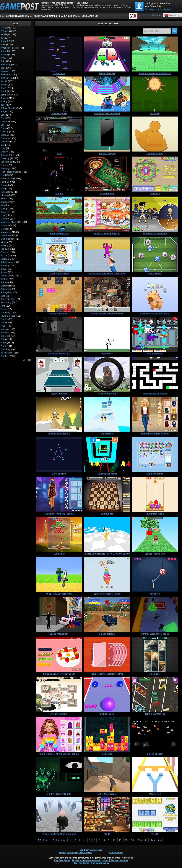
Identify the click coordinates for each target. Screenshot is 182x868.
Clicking (5, 132)
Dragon (4, 152)
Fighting (5, 168)
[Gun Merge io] (107, 414)
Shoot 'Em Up (7, 276)
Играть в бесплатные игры (86, 860)
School (4, 272)
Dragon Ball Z (7, 155)
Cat (2, 125)
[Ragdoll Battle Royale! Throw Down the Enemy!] (107, 534)
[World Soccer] (155, 254)
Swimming (6, 302)
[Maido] (107, 814)
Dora (3, 148)
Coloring (5, 135)
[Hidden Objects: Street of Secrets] (107, 294)
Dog (3, 145)
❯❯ (155, 840)
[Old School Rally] (107, 614)
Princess (5, 252)
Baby (3, 61)
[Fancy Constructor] (59, 294)
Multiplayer (6, 235)
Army (3, 58)
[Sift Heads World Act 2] (59, 334)
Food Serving (7, 179)
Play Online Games (100, 863)
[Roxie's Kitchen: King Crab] (107, 214)
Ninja (3, 242)
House (4, 199)
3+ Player (5, 34)
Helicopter (6, 192)
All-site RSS (73, 853)
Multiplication (7, 239)
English (170, 15)
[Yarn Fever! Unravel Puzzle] (107, 574)
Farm (3, 165)
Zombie (4, 356)
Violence (5, 333)
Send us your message (91, 850)
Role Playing (7, 262)
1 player (5, 28)
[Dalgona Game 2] (155, 134)
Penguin (5, 249)
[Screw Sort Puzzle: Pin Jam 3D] (155, 294)
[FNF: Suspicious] (155, 334)
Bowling (5, 98)
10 (114, 840)
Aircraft (4, 41)
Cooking (5, 138)
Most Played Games (45, 16)
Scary (3, 269)
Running (5, 266)
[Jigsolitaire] (155, 654)
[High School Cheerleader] (155, 214)
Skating (4, 279)
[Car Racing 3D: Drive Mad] (107, 94)
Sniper (4, 282)
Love (3, 215)
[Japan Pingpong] (59, 374)
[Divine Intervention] (59, 614)
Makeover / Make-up (11, 222)
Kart (3, 205)
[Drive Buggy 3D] (59, 94)
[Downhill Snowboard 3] (59, 414)
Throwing (5, 313)
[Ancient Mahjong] (59, 694)
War (3, 339)
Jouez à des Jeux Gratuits (115, 860)
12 (126, 840)
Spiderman (6, 289)
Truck (3, 326)
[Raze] (59, 134)
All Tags (27, 360)
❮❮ (43, 840)
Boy (2, 105)
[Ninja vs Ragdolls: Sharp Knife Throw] (107, 254)
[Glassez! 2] (155, 174)
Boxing (4, 101)
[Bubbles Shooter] (155, 454)
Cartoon (5, 122)
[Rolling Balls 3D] (107, 54)
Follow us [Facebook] (157, 15)
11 (120, 840)
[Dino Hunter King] (107, 374)
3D (2, 38)
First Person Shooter (11, 172)
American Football (10, 48)
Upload (63, 853)
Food (3, 175)
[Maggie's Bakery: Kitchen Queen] (59, 654)
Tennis (4, 309)
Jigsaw (4, 202)
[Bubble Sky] (59, 534)
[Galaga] (59, 174)
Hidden (4, 195)
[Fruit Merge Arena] (155, 494)
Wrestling (5, 349)
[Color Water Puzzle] (59, 254)
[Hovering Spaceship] (107, 454)
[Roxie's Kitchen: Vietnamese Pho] (107, 654)
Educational (7, 162)
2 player (5, 31)
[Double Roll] (155, 774)
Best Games (7, 16)
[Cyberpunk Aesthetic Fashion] (59, 494)
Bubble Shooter (8, 108)
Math (3, 229)
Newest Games (24, 16)
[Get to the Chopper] (107, 774)
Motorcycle (6, 232)
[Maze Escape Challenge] (155, 374)
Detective (5, 142)
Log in (159, 9)
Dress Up (5, 158)
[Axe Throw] (155, 574)
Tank (3, 306)
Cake (3, 115)
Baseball (5, 71)
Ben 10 (4, 81)
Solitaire (5, 286)
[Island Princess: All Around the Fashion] (59, 734)
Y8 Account (6, 353)
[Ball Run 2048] (107, 694)
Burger (4, 112)
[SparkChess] (107, 494)
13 (132, 840)
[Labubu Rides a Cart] (155, 534)
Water (4, 343)
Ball (2, 68)
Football (5, 182)
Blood (3, 88)
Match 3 (5, 225)
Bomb (4, 91)
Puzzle (4, 256)
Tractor (4, 319)
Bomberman (7, 95)
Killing (4, 209)
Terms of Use (86, 853)
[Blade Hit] (155, 94)
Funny (4, 185)
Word (3, 346)
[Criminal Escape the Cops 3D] (155, 614)
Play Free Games (62, 860)
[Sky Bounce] (59, 54)
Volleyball (5, 336)
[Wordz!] (155, 814)
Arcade (4, 55)
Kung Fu (5, 212)
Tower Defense (8, 316)
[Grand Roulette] (107, 174)
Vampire (5, 329)
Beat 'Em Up (7, 78)
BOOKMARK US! (90, 16)
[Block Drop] (107, 734)
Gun (3, 189)
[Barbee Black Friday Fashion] (155, 414)
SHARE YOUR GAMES (69, 16)
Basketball (6, 75)
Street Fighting (8, 299)
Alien (3, 44)
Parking (4, 246)
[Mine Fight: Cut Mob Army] (59, 574)
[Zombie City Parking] (155, 694)
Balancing (6, 65)
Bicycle (4, 85)
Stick (3, 296)
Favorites (149, 9)
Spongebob (6, 292)
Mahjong (5, 219)
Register (168, 9)
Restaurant (6, 259)
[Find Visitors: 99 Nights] (59, 774)
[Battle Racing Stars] (59, 214)
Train (3, 323)
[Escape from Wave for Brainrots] (155, 54)
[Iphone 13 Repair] (107, 134)
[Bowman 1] (107, 334)
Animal (4, 51)
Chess (4, 128)
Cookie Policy (116, 853)
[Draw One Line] (59, 454)
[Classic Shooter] (155, 734)
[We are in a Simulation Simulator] (59, 814)
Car (2, 118)
